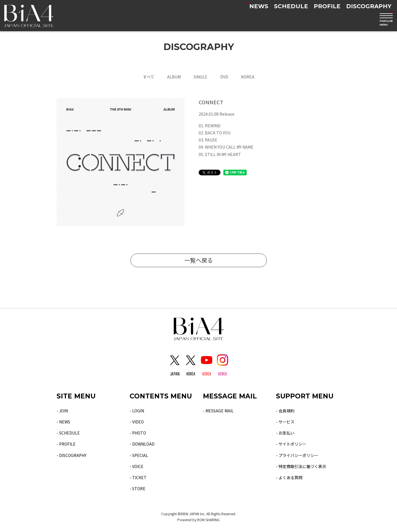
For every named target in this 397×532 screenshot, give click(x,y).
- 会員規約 (285, 411)
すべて (149, 77)
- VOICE (137, 466)
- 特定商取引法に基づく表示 (301, 466)
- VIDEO (137, 422)
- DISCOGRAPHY (71, 455)
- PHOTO (138, 433)
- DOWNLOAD (142, 444)
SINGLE (200, 77)
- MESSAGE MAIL (218, 411)
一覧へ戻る (199, 260)
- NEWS (63, 422)
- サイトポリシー (291, 444)
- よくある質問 (289, 477)
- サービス (285, 422)
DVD (224, 77)
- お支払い (285, 433)
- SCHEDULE (68, 433)
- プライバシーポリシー (297, 455)
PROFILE (327, 6)
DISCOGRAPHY (369, 6)
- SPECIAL (139, 455)
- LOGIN (137, 411)
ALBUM (174, 77)
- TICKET (138, 477)
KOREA (248, 77)
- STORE (138, 489)
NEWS (259, 6)
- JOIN (62, 411)
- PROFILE (66, 444)
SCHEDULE (291, 6)
